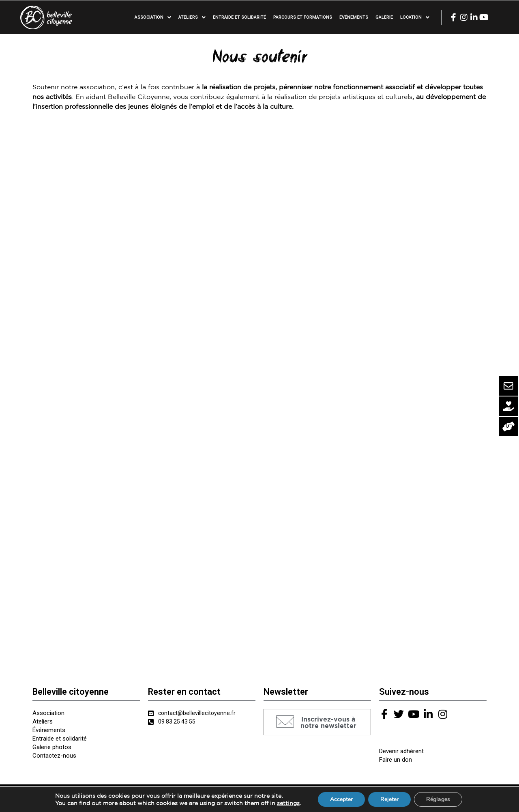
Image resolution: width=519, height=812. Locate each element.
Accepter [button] (341, 799)
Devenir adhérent (401, 751)
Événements (354, 17)
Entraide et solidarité (239, 17)
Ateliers (192, 17)
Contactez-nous (54, 756)
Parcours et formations (303, 17)
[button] (317, 722)
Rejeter (389, 799)
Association (153, 17)
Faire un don (396, 760)
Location (415, 17)
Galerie (384, 17)
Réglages (438, 799)
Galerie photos (52, 747)
